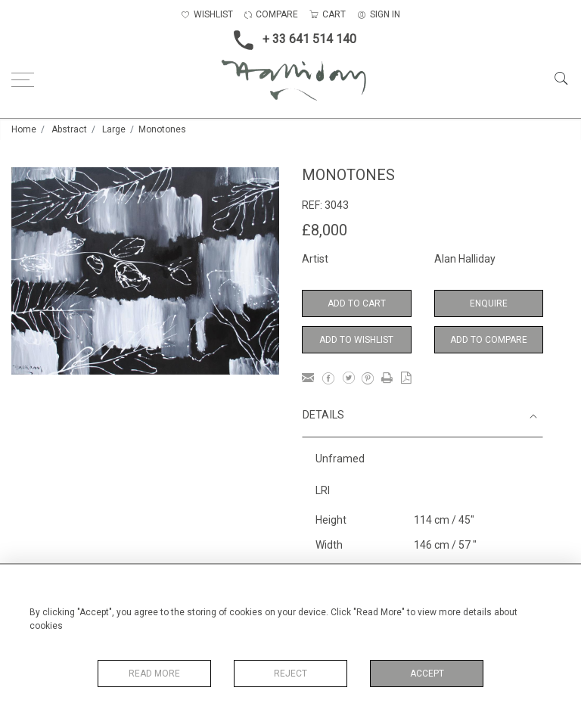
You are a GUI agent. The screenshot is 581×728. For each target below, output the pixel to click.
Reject (290, 674)
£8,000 (325, 230)
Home (24, 129)
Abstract (69, 129)
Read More (154, 674)
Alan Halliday (465, 259)
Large (114, 129)
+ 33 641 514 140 (290, 40)
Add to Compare (489, 340)
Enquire (489, 303)
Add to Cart (357, 303)
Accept (427, 674)
